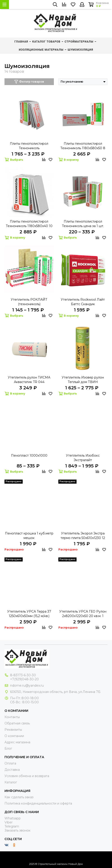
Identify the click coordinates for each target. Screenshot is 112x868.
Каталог (11, 782)
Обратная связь (17, 723)
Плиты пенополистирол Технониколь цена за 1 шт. (83, 224)
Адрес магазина (17, 742)
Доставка (12, 770)
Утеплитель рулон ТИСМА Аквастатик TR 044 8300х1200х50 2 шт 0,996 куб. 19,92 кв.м (29, 380)
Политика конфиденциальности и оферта (38, 803)
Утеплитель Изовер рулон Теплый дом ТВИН (83, 380)
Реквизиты (13, 730)
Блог (8, 749)
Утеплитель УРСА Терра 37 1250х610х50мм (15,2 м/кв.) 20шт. (29, 614)
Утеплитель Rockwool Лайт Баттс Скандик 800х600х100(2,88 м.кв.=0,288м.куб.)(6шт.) (83, 302)
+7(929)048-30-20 (24, 679)
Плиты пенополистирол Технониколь (29, 146)
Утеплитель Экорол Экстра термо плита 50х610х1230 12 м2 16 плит (83, 536)
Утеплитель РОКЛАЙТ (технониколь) (29, 302)
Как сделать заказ (19, 797)
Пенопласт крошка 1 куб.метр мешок (29, 536)
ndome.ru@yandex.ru (27, 685)
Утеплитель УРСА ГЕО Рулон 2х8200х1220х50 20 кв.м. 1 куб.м (83, 614)
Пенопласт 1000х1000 (29, 455)
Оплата (10, 763)
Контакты (12, 717)
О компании (14, 736)
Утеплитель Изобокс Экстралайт (83, 458)
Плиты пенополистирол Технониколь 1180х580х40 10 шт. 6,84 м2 (29, 224)
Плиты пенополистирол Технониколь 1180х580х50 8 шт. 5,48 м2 (83, 146)
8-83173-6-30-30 (23, 675)
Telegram (12, 826)
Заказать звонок (18, 830)
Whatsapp (13, 818)
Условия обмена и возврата (27, 776)
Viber (9, 822)
